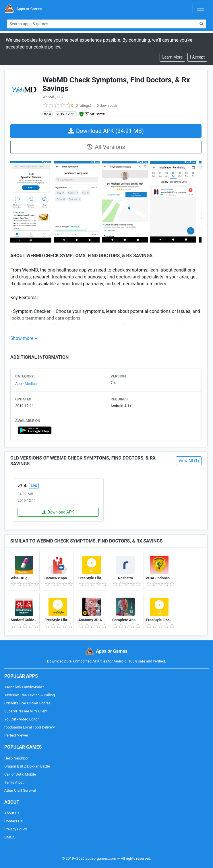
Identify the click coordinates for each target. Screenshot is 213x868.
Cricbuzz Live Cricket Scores (27, 703)
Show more (22, 338)
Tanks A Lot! (14, 782)
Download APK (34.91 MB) (106, 131)
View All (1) (189, 461)
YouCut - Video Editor (22, 719)
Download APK (58, 512)
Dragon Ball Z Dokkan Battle (27, 766)
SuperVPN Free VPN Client (26, 711)
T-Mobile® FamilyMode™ (24, 687)
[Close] (197, 57)
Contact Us (13, 821)
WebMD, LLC (53, 97)
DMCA (9, 837)
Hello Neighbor (17, 758)
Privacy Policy (16, 829)
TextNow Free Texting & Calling (30, 695)
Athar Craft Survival (20, 790)
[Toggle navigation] (200, 8)
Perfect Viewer (16, 735)
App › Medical (26, 384)
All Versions (106, 147)
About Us (12, 813)
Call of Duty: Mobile (20, 774)
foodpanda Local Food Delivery (30, 727)
